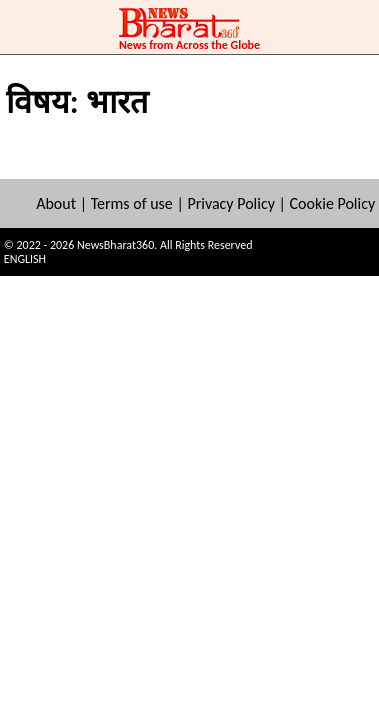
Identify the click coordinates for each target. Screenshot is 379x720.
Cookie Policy (333, 203)
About (56, 203)
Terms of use (132, 203)
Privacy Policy (231, 203)
